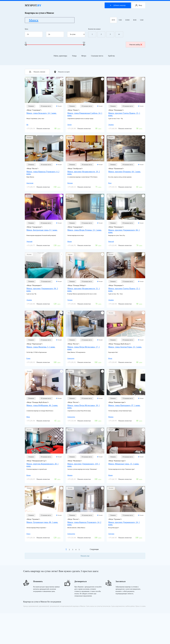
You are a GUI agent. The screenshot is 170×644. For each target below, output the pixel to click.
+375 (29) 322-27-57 (74, 362)
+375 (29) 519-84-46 (33, 362)
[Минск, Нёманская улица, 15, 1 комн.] (126, 441)
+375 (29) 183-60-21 (74, 479)
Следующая (94, 549)
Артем (69, 125)
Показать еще (85, 556)
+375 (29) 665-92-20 (115, 362)
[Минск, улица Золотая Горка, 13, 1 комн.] (126, 324)
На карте (59, 106)
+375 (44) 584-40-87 (115, 129)
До (56, 34)
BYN (113, 20)
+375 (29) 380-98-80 (74, 129)
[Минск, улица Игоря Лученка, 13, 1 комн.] (85, 207)
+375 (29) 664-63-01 (74, 304)
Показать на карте (62, 72)
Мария (69, 242)
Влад (110, 183)
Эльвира (111, 125)
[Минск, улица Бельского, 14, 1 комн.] (44, 90)
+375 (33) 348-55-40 (74, 421)
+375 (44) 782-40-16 (74, 245)
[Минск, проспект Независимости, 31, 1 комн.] (85, 265)
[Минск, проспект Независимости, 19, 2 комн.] (85, 148)
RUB (135, 20)
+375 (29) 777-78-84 (33, 245)
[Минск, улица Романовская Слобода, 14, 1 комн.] (85, 90)
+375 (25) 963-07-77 (115, 245)
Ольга (28, 534)
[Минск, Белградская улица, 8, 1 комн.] (44, 207)
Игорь (110, 358)
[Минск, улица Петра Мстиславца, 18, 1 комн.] (85, 382)
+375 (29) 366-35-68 (33, 421)
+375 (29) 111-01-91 (74, 187)
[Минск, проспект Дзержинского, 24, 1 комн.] (126, 499)
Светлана (111, 534)
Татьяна (70, 300)
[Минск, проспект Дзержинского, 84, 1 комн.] (126, 207)
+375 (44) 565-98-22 (115, 538)
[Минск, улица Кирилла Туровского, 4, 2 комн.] (44, 148)
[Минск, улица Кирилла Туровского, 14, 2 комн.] (85, 499)
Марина (111, 417)
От (34, 34)
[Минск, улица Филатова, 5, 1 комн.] (44, 324)
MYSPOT (33, 5)
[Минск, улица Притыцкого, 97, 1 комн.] (126, 382)
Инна (28, 417)
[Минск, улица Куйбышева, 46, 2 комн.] (44, 382)
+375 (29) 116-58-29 (33, 129)
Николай (111, 242)
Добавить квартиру (118, 5)
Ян (27, 125)
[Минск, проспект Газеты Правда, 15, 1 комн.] (126, 90)
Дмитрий (29, 242)
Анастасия (30, 183)
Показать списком (37, 72)
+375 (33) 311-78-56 (115, 187)
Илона (29, 475)
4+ (119, 34)
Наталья (70, 183)
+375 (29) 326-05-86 (33, 538)
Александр (71, 358)
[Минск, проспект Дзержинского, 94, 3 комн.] (44, 265)
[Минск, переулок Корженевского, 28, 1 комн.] (44, 441)
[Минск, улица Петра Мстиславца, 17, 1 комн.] (85, 324)
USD (120, 20)
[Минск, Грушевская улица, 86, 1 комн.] (44, 499)
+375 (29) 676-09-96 (33, 479)
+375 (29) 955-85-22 (115, 421)
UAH (142, 20)
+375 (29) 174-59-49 (33, 187)
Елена (28, 358)
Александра (71, 417)
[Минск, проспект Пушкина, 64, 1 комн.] (126, 148)
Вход (139, 5)
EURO (127, 20)
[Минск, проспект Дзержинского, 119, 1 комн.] (85, 441)
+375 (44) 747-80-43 (115, 479)
